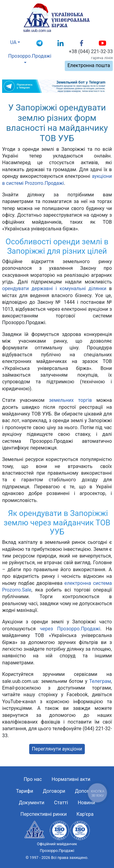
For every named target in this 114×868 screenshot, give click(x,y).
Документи (32, 803)
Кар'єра (85, 814)
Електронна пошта (89, 65)
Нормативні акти (71, 779)
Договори (54, 791)
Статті (61, 803)
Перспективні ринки (43, 814)
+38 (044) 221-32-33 (91, 51)
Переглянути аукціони (57, 749)
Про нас (33, 779)
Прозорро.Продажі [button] (27, 56)
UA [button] (14, 42)
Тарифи (25, 791)
